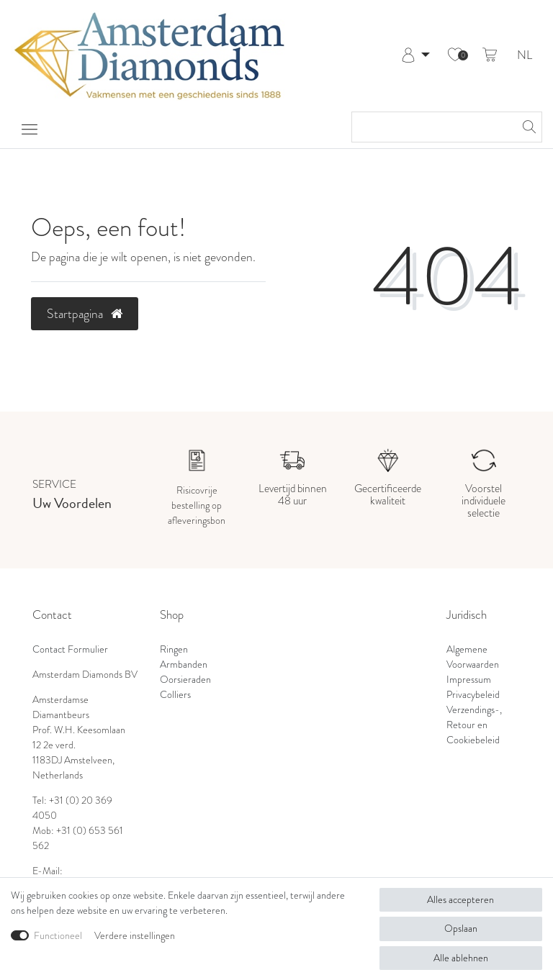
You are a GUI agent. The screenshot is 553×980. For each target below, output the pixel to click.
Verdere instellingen (135, 935)
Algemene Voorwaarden (473, 657)
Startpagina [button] (85, 314)
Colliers (175, 694)
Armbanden (184, 664)
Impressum (469, 679)
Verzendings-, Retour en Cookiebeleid (474, 725)
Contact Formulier (70, 649)
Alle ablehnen (461, 958)
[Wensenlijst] (455, 55)
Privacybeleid (473, 694)
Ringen (174, 649)
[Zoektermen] (432, 127)
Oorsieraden (185, 679)
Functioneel (58, 935)
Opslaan (461, 928)
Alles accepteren (460, 899)
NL (525, 56)
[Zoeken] (527, 127)
